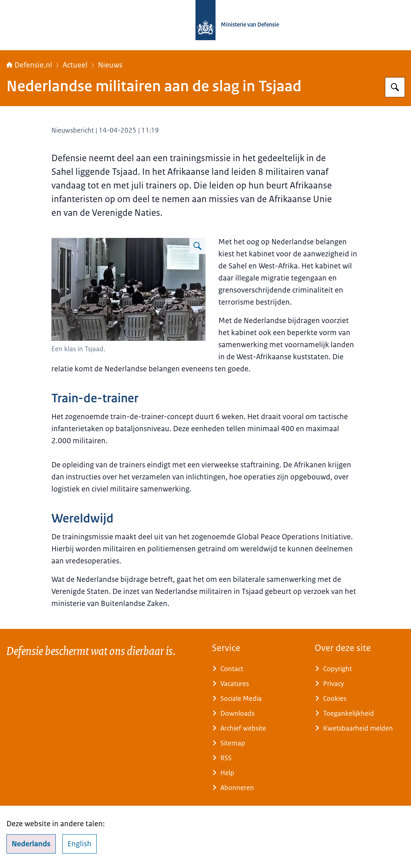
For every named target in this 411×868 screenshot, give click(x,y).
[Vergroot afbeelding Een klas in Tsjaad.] (197, 246)
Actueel (75, 65)
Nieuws (110, 65)
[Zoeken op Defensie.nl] (395, 87)
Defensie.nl (29, 65)
